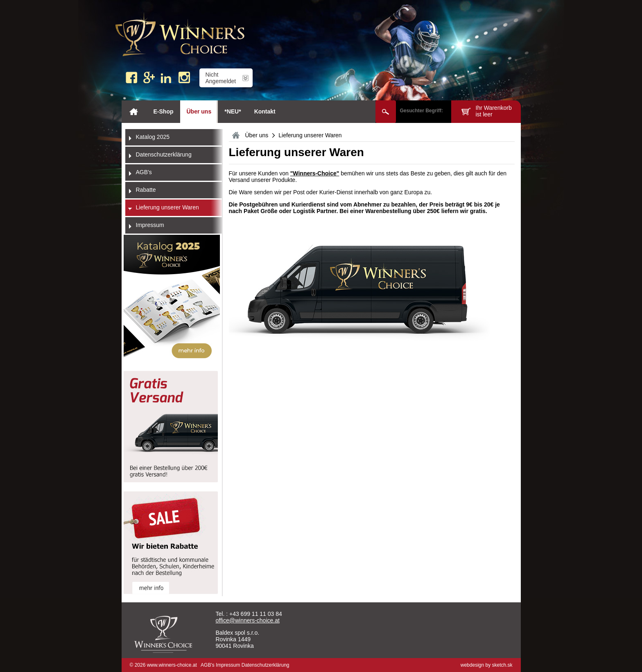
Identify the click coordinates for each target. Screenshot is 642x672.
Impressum (228, 665)
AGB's (208, 665)
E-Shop (164, 111)
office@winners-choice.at (248, 620)
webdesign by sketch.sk (487, 665)
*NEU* (233, 111)
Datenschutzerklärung (266, 665)
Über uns (199, 111)
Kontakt (265, 111)
